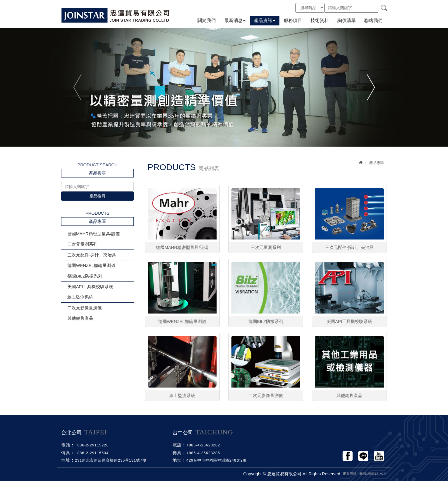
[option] (224, 87)
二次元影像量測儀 (85, 308)
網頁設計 (350, 474)
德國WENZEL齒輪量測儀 (91, 265)
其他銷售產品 (80, 318)
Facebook (348, 456)
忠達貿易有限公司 (115, 15)
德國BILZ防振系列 (85, 276)
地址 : (67, 460)
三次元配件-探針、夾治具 (92, 255)
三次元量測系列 (82, 244)
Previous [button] (78, 87)
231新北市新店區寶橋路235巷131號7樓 (111, 460)
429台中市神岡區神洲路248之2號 (217, 460)
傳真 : (67, 453)
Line (363, 456)
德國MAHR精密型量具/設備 (94, 234)
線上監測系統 (80, 297)
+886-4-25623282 (203, 445)
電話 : (67, 445)
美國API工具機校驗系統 (90, 287)
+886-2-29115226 (92, 445)
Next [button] (370, 87)
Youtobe (379, 456)
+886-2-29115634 (92, 453)
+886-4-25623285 (203, 453)
